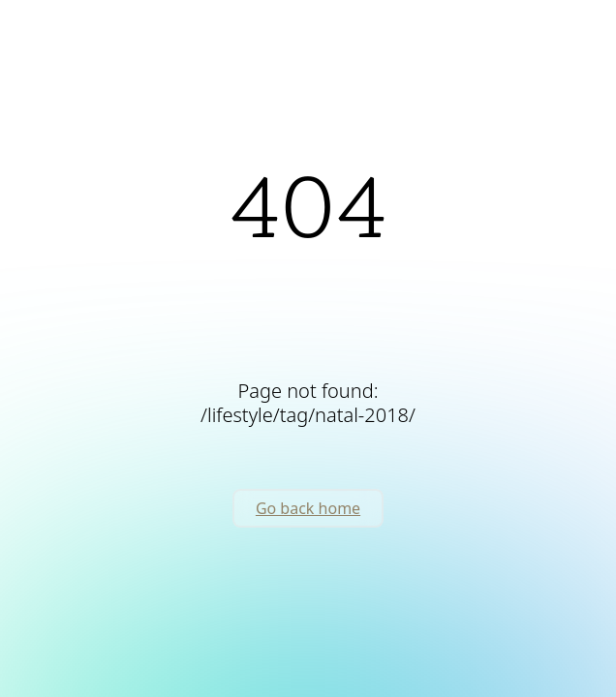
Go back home (308, 508)
